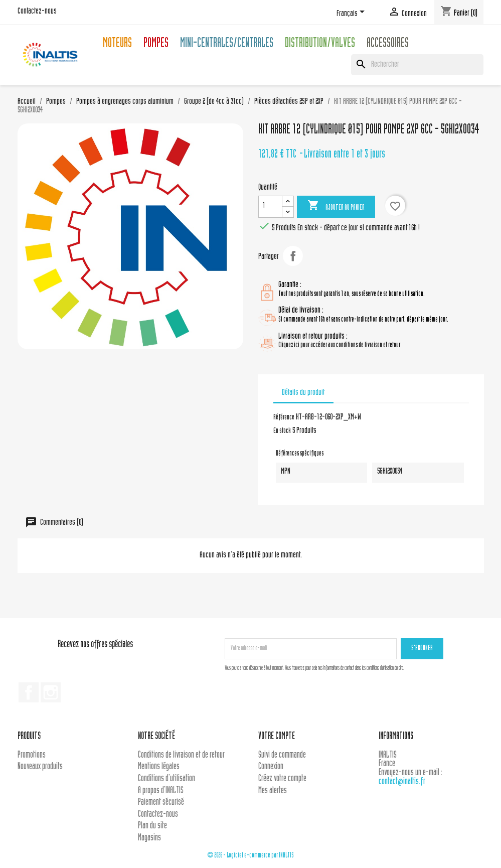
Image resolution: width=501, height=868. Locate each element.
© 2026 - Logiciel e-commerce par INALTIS (250, 856)
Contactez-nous (37, 12)
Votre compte (277, 737)
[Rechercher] (417, 65)
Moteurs (117, 44)
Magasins (149, 838)
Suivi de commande (282, 755)
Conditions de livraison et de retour (181, 755)
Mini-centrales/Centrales (227, 44)
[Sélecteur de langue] (352, 14)
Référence (284, 418)
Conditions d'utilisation (166, 779)
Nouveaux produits (40, 767)
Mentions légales (159, 767)
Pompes (156, 44)
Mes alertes (273, 791)
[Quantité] (270, 207)
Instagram (51, 692)
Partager (293, 256)
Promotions (32, 755)
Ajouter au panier (336, 206)
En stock (282, 431)
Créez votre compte (282, 779)
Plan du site (152, 826)
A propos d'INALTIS (161, 791)
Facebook (29, 692)
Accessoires (388, 44)
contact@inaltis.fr (402, 782)
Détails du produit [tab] (303, 393)
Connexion (271, 767)
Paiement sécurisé (161, 803)
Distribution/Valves (320, 44)
